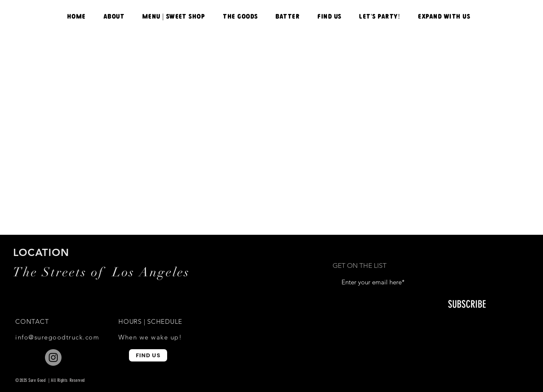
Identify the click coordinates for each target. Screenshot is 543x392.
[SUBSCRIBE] (467, 305)
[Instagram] (53, 357)
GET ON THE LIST (360, 266)
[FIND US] (148, 355)
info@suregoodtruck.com (57, 337)
